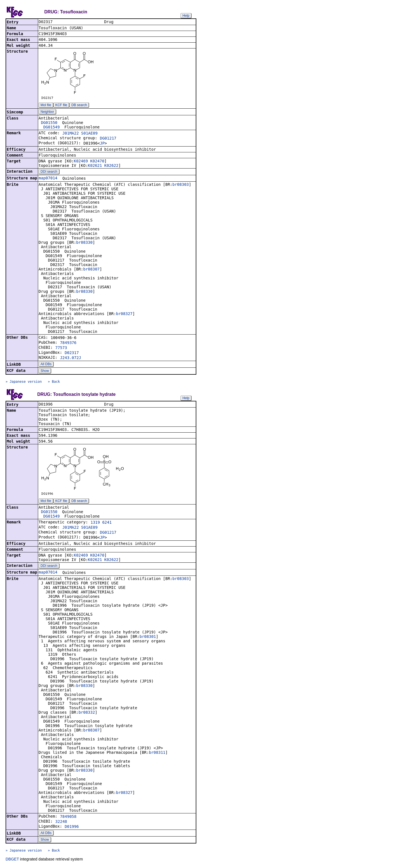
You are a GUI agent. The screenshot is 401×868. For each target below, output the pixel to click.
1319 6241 (101, 523)
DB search (79, 106)
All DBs (46, 365)
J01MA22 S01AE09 (80, 134)
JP (102, 144)
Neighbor (47, 112)
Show (45, 371)
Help (186, 16)
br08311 (157, 754)
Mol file (46, 106)
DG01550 (49, 123)
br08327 (124, 314)
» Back (54, 382)
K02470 (97, 162)
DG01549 (51, 128)
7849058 (68, 818)
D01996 (72, 828)
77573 (61, 348)
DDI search (49, 172)
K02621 (95, 166)
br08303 (181, 185)
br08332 (87, 713)
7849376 (68, 343)
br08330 (84, 243)
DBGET (12, 860)
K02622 (112, 166)
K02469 (81, 162)
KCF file (61, 106)
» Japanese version (24, 382)
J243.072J (70, 358)
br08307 (91, 270)
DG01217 (108, 139)
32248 (61, 823)
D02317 (72, 353)
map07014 (48, 179)
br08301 (148, 638)
